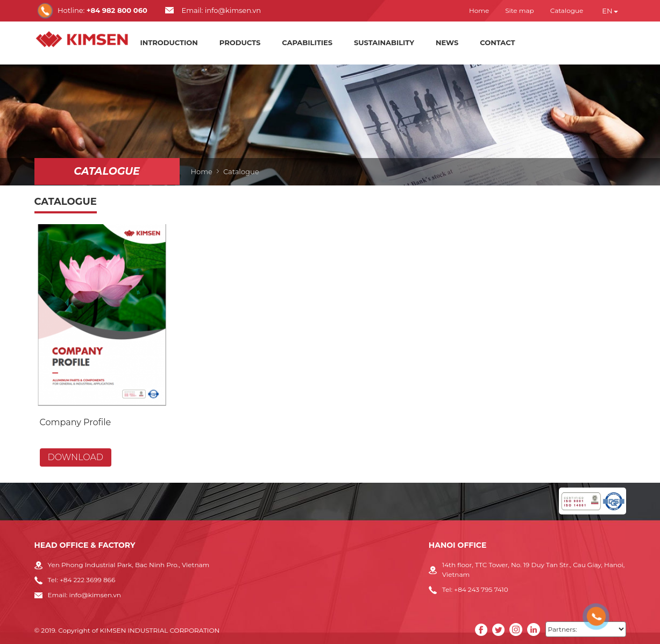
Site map (520, 10)
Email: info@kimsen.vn (221, 10)
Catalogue (567, 10)
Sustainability (384, 42)
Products (240, 42)
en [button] (610, 11)
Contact (497, 42)
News (447, 42)
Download (76, 457)
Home (479, 10)
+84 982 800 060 (117, 10)
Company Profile (76, 422)
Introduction (169, 42)
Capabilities (307, 42)
